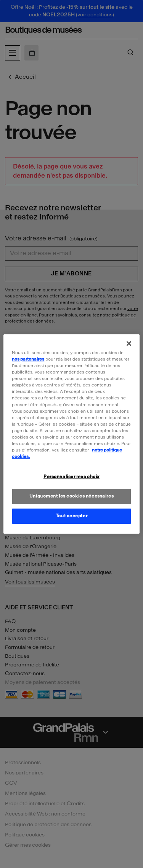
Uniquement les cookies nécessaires (71, 496)
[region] (71, 434)
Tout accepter (71, 516)
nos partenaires (28, 359)
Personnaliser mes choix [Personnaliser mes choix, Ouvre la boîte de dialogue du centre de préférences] (71, 477)
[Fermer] (129, 343)
